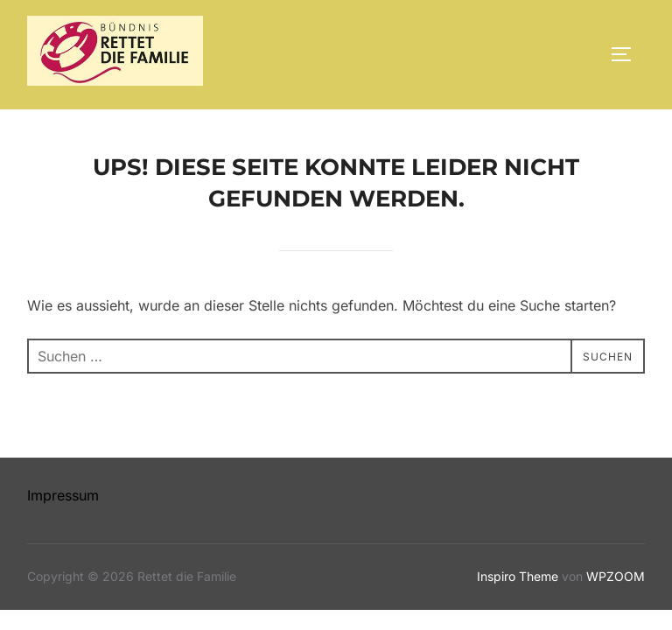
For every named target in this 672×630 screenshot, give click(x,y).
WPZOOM (616, 576)
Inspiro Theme (518, 576)
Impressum (63, 495)
